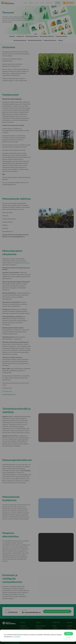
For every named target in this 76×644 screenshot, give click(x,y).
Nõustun (69, 634)
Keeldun (69, 638)
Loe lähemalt (16, 637)
